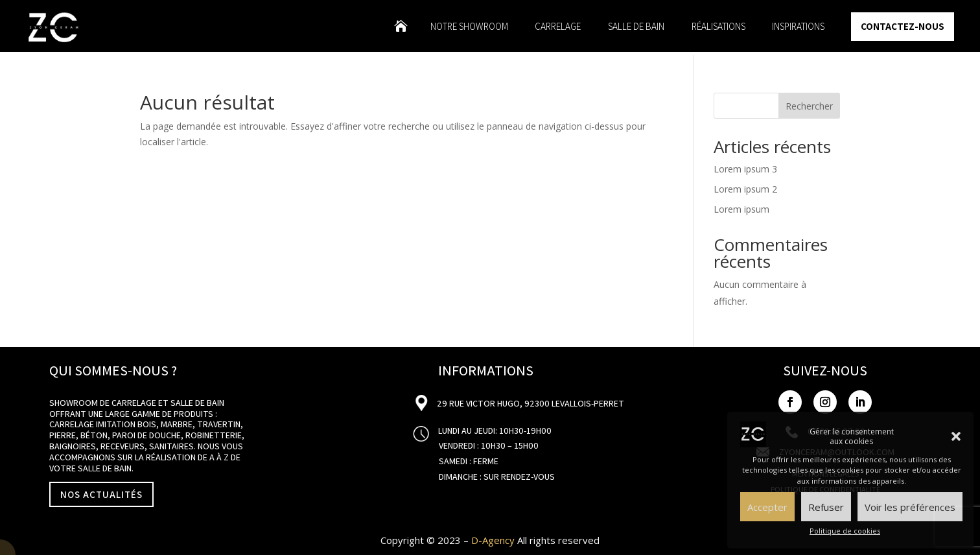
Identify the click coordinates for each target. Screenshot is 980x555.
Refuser (826, 507)
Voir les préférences (910, 507)
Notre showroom (469, 27)
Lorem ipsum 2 (745, 189)
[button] (956, 436)
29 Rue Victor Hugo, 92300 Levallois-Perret (530, 403)
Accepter (767, 507)
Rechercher (809, 106)
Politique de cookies (845, 531)
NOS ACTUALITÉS (101, 494)
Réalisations (718, 27)
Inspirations (798, 27)
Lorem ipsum (741, 209)
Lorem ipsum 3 (745, 169)
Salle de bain (636, 27)
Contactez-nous (903, 26)
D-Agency (493, 540)
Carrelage (558, 27)
